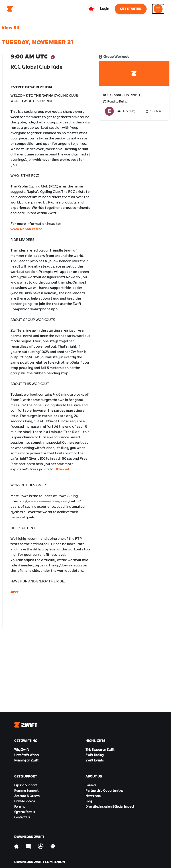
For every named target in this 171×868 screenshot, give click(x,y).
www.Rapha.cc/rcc (26, 229)
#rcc (14, 592)
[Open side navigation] (158, 9)
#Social (63, 469)
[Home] (10, 9)
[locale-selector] (91, 9)
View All (10, 28)
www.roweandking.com (48, 501)
